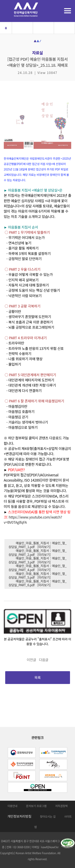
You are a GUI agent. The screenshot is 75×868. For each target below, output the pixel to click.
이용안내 (12, 806)
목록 (37, 677)
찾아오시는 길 (48, 816)
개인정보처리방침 (19, 816)
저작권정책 (61, 806)
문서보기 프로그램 (36, 806)
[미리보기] (44, 547)
